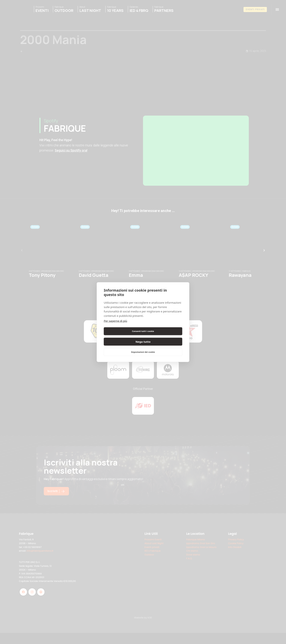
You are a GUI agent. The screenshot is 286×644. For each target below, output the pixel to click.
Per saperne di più (115, 326)
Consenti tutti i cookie (123, 336)
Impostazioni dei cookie (143, 347)
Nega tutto (163, 336)
